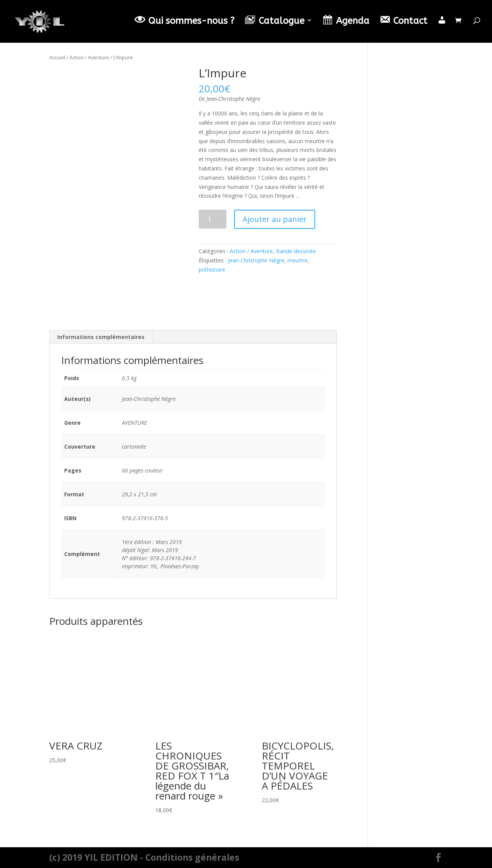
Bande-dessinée (296, 251)
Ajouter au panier (275, 219)
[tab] (101, 337)
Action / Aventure (89, 57)
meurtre (298, 260)
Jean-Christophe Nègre (256, 260)
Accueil (57, 57)
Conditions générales (192, 857)
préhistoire (212, 270)
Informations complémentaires (101, 337)
